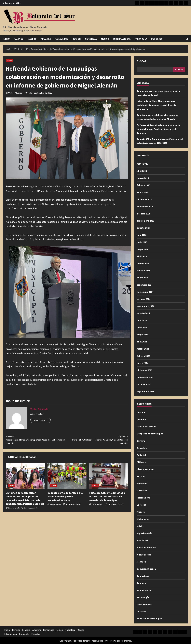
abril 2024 (142, 342)
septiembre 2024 (145, 306)
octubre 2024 (144, 299)
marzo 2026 (143, 178)
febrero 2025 (143, 270)
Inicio (6, 39)
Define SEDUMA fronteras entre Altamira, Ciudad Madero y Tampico (98, 441)
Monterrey (142, 540)
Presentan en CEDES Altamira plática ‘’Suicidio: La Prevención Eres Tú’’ (36, 441)
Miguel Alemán (145, 533)
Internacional (122, 39)
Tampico (19, 39)
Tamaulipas (62, 39)
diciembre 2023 (145, 370)
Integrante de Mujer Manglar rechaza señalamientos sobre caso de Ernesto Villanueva (157, 105)
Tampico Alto (144, 590)
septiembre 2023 (145, 391)
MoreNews (111, 641)
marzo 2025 (143, 263)
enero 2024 (142, 363)
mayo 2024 (142, 335)
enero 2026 (142, 192)
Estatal (9, 61)
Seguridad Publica (146, 569)
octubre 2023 (144, 384)
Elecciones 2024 (145, 469)
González (142, 491)
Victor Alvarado (16, 93)
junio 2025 (142, 242)
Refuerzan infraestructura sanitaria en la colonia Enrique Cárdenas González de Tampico (158, 129)
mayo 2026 (142, 164)
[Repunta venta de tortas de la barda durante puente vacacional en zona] (67, 479)
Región (77, 39)
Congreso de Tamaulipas (150, 434)
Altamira (46, 39)
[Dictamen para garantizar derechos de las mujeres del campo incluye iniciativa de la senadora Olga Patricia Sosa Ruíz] (25, 479)
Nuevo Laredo (144, 555)
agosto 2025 (143, 228)
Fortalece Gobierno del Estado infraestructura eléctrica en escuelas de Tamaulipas (107, 499)
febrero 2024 (143, 356)
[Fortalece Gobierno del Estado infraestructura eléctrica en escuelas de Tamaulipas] (109, 479)
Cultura (141, 441)
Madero (32, 39)
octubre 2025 (144, 214)
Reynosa (141, 562)
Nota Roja (91, 39)
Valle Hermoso (145, 604)
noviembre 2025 (145, 207)
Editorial (141, 455)
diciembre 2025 (145, 199)
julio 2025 (142, 235)
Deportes (157, 39)
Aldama (141, 412)
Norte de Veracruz (146, 547)
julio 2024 (142, 320)
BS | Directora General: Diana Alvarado (25, 27)
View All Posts (40, 420)
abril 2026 (142, 171)
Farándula (141, 39)
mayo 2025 (142, 249)
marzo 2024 (143, 349)
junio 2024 (142, 327)
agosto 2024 (143, 313)
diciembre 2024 (145, 285)
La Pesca (141, 505)
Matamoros (143, 519)
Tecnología (143, 597)
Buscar (142, 61)
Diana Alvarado (14, 511)
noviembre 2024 (145, 292)
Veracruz (141, 611)
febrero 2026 (143, 185)
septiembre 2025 (145, 221)
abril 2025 (142, 256)
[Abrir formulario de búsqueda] (187, 39)
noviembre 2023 (145, 377)
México (105, 39)
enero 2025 (142, 278)
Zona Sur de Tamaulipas (149, 619)
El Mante (141, 462)
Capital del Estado (147, 426)
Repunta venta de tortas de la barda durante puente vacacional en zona (65, 499)
